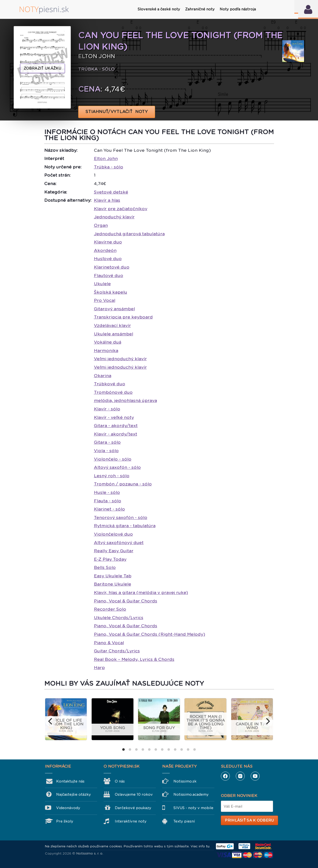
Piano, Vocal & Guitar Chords (126, 601)
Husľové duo (108, 259)
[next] (267, 721)
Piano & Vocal (109, 643)
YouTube (255, 776)
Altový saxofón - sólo (117, 467)
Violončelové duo (113, 534)
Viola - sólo (106, 451)
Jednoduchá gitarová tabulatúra (129, 234)
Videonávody (68, 808)
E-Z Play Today (110, 559)
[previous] (51, 721)
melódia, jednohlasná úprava (125, 400)
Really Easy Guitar (114, 551)
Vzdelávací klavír (112, 325)
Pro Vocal (105, 300)
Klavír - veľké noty (114, 417)
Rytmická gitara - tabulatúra (125, 526)
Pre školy (65, 821)
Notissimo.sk (185, 781)
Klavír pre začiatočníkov (121, 209)
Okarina (103, 376)
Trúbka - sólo (109, 167)
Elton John (106, 158)
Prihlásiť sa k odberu (249, 820)
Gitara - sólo (107, 442)
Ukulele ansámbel (114, 334)
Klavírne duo (108, 242)
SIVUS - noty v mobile (193, 808)
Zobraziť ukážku (42, 68)
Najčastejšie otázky (74, 794)
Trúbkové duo (110, 384)
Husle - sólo (107, 492)
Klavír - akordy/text (116, 434)
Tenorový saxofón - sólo (121, 517)
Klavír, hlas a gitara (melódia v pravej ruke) (141, 592)
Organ (101, 225)
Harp (99, 668)
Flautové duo (109, 276)
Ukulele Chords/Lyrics (119, 618)
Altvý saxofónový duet (119, 543)
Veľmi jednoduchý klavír (120, 359)
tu (208, 846)
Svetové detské (111, 192)
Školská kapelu (111, 292)
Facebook (225, 776)
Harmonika (106, 351)
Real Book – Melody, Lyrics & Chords (134, 659)
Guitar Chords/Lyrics (117, 651)
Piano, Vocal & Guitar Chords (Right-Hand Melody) (150, 634)
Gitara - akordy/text (116, 426)
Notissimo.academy (191, 794)
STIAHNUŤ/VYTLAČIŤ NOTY (117, 112)
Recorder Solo (110, 609)
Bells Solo (105, 567)
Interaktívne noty (131, 821)
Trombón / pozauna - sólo (123, 484)
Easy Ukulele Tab (113, 576)
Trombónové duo (113, 392)
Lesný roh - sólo (112, 476)
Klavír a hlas (107, 200)
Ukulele (102, 284)
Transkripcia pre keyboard (123, 317)
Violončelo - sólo (113, 459)
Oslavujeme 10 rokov (134, 794)
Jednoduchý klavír (114, 217)
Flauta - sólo (108, 501)
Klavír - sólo (107, 409)
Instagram (240, 776)
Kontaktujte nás (70, 781)
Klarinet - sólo (109, 509)
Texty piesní (184, 821)
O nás (120, 781)
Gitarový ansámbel (114, 309)
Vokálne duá (108, 342)
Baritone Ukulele (113, 584)
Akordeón (105, 250)
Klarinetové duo (112, 267)
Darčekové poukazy (133, 808)
